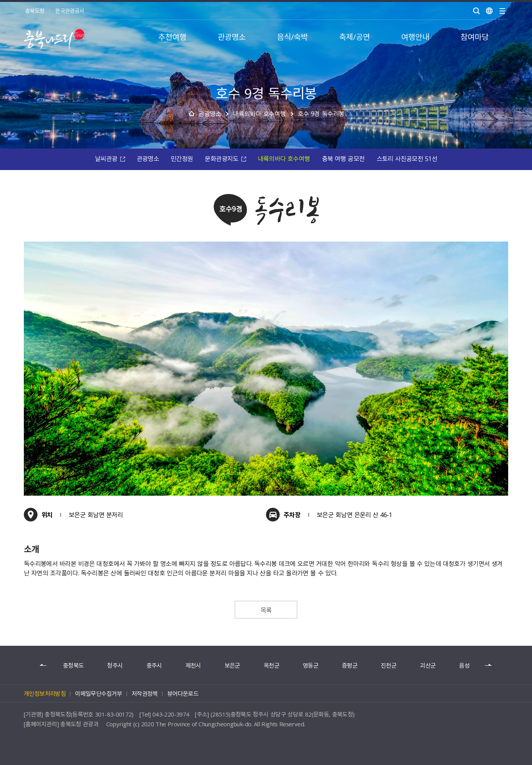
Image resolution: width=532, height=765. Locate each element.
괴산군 (428, 666)
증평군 (350, 666)
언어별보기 (489, 11)
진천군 (389, 666)
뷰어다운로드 (183, 693)
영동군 (311, 666)
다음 (489, 665)
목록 (266, 610)
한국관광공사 (70, 11)
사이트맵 (502, 11)
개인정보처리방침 (45, 693)
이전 (43, 665)
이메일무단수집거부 (99, 693)
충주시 (154, 666)
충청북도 (73, 666)
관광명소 (210, 113)
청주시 (115, 666)
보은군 (232, 666)
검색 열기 (477, 11)
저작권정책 (145, 693)
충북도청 (35, 11)
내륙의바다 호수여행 (259, 113)
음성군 (467, 666)
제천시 (193, 666)
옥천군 (271, 666)
